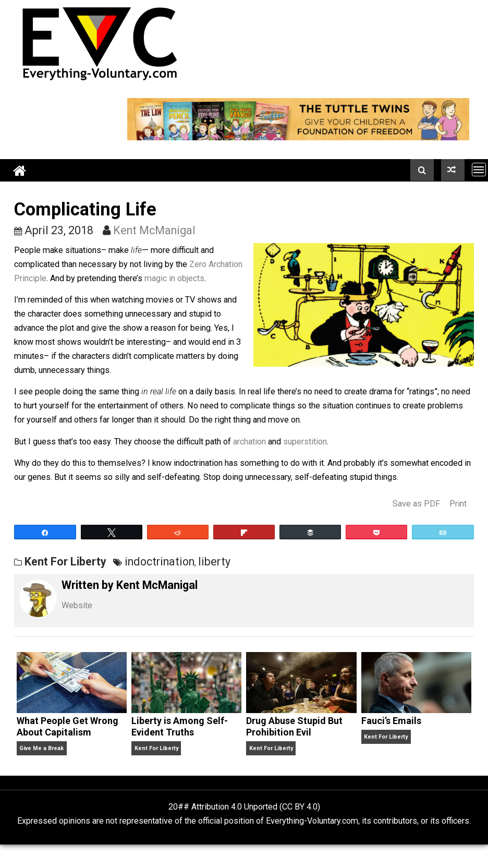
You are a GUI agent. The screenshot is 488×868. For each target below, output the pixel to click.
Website (77, 605)
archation (249, 442)
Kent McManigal (154, 230)
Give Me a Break (41, 748)
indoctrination (160, 562)
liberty (214, 562)
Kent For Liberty (65, 562)
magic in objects (174, 278)
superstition (305, 442)
